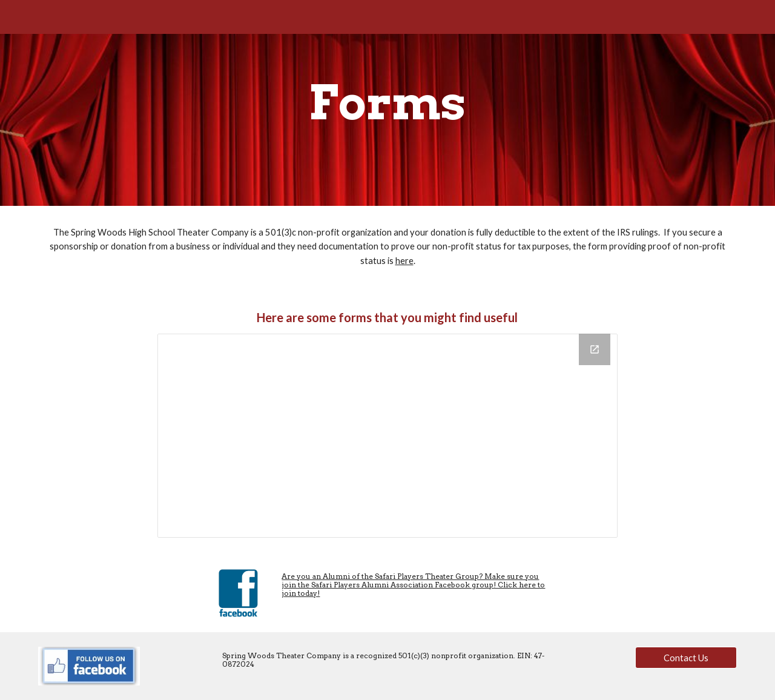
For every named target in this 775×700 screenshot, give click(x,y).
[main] (387, 103)
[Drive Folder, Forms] (387, 436)
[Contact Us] (686, 658)
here (404, 261)
